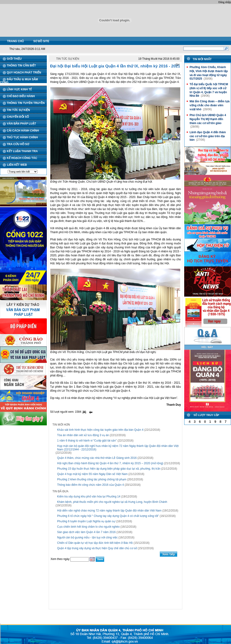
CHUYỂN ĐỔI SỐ (18, 117)
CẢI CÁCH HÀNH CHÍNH (23, 131)
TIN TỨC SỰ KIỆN (18, 110)
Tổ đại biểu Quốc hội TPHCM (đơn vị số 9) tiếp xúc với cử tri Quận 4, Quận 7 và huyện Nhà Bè (209, 90)
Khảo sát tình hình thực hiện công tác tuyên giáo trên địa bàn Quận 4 (100, 430)
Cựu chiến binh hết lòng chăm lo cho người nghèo (88, 527)
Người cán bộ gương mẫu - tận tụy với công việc (87, 537)
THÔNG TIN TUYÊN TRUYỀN (26, 103)
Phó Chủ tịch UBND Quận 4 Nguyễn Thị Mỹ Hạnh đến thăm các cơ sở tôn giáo (208, 119)
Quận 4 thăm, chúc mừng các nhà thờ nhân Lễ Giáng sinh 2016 (97, 458)
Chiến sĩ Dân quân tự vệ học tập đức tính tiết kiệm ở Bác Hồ (95, 543)
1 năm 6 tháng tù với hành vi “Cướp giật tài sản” (87, 441)
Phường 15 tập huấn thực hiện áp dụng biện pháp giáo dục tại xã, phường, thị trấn (109, 469)
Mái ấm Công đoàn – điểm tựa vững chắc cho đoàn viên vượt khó (210, 105)
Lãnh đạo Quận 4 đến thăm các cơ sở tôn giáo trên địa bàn (208, 136)
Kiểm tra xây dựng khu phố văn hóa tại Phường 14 (89, 497)
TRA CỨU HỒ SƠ (18, 144)
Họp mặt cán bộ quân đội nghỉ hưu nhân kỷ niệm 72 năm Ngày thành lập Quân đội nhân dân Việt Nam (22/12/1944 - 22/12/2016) (118, 448)
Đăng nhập (225, 2)
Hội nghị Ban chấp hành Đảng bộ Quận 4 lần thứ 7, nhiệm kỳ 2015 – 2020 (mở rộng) (110, 463)
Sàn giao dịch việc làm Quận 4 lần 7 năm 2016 (86, 532)
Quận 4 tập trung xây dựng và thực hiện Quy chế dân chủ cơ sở (97, 548)
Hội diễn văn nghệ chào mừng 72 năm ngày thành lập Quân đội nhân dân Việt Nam (109, 511)
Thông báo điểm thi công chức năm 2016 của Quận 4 (90, 485)
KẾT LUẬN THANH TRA (22, 151)
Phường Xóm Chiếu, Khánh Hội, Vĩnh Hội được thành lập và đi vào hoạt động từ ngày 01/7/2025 (209, 73)
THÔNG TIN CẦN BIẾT (21, 66)
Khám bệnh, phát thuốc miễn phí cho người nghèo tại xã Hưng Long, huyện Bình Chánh (112, 502)
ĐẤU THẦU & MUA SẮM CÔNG (19, 81)
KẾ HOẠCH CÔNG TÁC (22, 158)
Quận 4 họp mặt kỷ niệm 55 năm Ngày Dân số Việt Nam (92, 474)
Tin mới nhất (202, 59)
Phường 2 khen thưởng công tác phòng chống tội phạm (92, 479)
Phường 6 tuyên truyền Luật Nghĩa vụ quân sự (86, 521)
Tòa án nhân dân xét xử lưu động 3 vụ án (83, 435)
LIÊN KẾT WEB (17, 165)
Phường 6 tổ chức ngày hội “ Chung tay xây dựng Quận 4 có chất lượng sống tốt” (108, 516)
